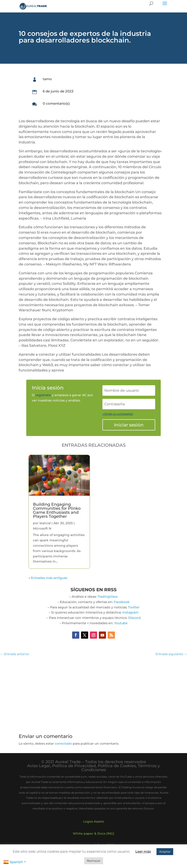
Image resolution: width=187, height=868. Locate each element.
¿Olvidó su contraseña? (118, 414)
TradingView (108, 597)
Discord (134, 618)
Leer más (143, 851)
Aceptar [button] (165, 852)
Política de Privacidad (74, 766)
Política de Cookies (117, 766)
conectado (63, 744)
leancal (45, 523)
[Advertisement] (93, 692)
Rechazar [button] (94, 861)
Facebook (122, 602)
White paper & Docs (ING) (93, 833)
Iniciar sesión (129, 425)
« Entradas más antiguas (48, 578)
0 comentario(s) (56, 103)
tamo (47, 79)
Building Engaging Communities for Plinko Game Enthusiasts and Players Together (57, 510)
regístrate (43, 395)
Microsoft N (42, 528)
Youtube (121, 623)
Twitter (134, 607)
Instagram (130, 612)
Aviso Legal (39, 766)
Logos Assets (94, 821)
